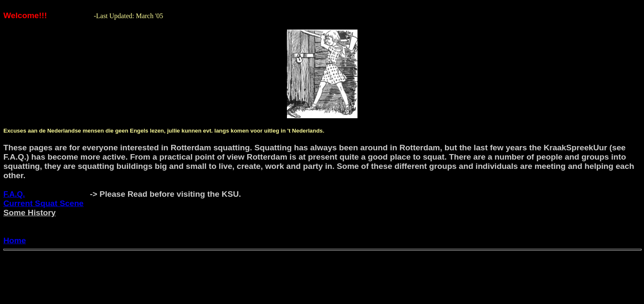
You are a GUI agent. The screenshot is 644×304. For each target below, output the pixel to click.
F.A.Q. (14, 194)
